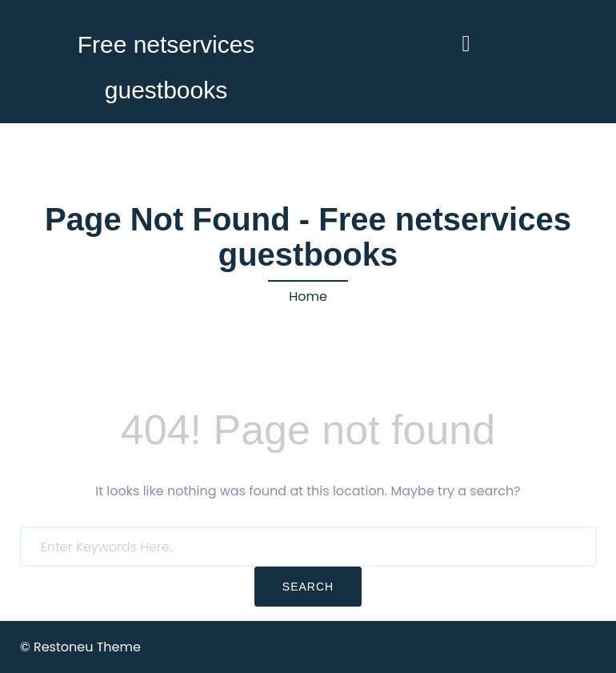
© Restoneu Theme (80, 647)
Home (308, 296)
